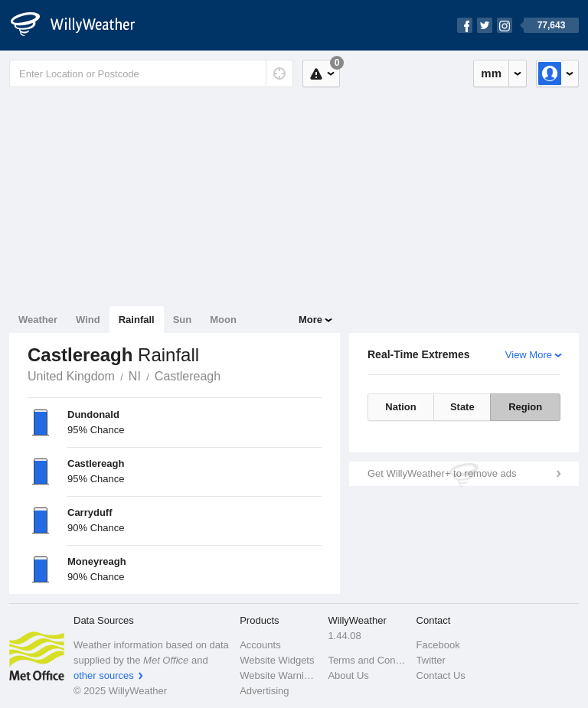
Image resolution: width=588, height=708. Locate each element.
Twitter (431, 660)
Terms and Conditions (367, 660)
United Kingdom (71, 376)
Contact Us (441, 675)
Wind (88, 320)
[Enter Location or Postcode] (151, 73)
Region (525, 407)
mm (491, 73)
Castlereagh (188, 376)
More (310, 320)
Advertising (264, 691)
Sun (183, 320)
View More (529, 355)
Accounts (260, 645)
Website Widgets (277, 660)
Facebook (438, 645)
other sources (104, 675)
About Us (348, 675)
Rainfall (137, 320)
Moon (223, 320)
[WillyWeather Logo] (81, 25)
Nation (400, 407)
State (462, 407)
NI (135, 376)
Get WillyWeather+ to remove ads (442, 473)
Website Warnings (279, 675)
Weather (38, 320)
